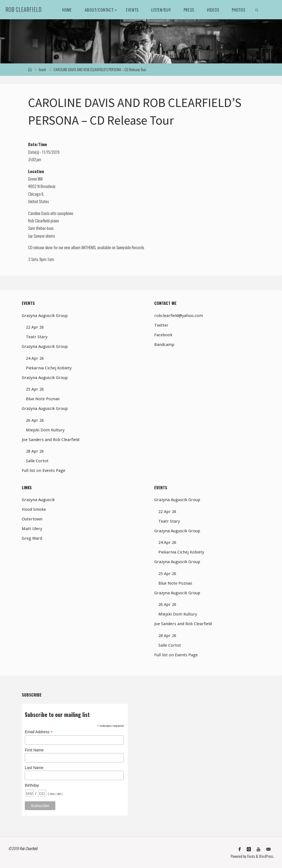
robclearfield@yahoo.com (179, 316)
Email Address (39, 732)
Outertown (32, 519)
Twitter (161, 325)
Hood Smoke (34, 509)
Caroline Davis (39, 213)
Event (42, 69)
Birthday (32, 785)
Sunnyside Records (130, 247)
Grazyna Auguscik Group (45, 316)
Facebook (163, 335)
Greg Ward (32, 538)
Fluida (250, 856)
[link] (257, 10)
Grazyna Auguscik (38, 500)
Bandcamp (164, 345)
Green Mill (35, 179)
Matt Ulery (32, 529)
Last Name (34, 768)
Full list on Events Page (44, 471)
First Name (34, 750)
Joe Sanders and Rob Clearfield (51, 440)
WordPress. (266, 856)
